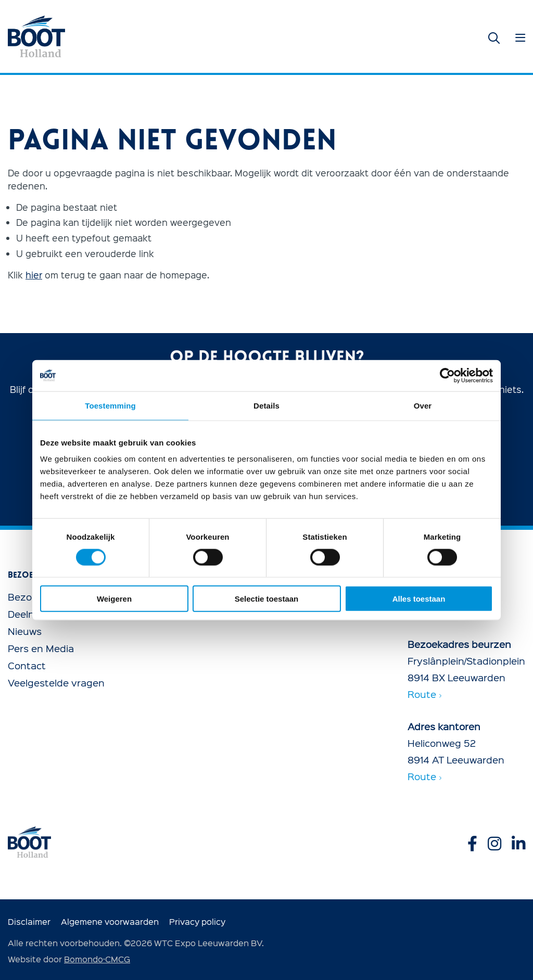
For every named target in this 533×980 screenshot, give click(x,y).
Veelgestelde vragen (56, 683)
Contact (27, 665)
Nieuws (25, 631)
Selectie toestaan (267, 599)
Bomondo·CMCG (97, 959)
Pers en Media (41, 648)
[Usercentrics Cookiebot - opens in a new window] (447, 375)
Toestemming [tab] (110, 405)
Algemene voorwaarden (110, 921)
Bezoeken (31, 597)
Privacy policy (197, 921)
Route (424, 694)
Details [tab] (266, 405)
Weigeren (114, 599)
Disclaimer (29, 921)
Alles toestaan (419, 599)
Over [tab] (423, 405)
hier (34, 275)
